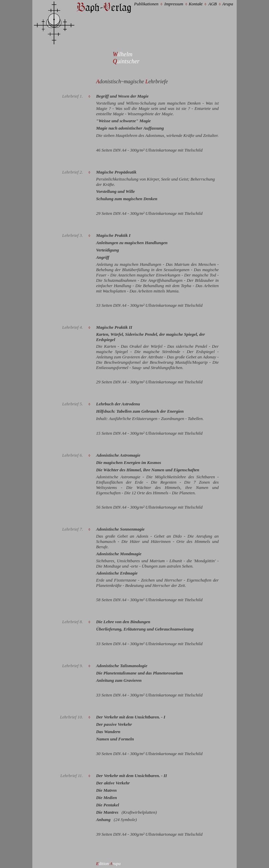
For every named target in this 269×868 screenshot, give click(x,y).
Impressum (174, 4)
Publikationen (146, 4)
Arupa (228, 4)
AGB (212, 4)
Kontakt (195, 4)
